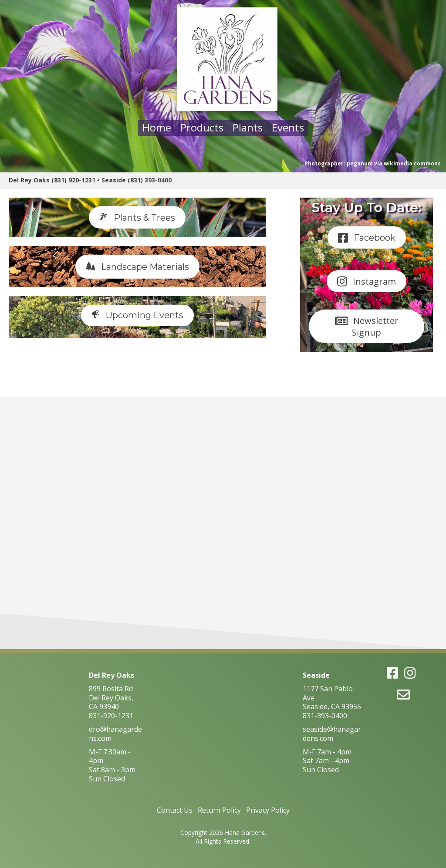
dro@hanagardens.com (115, 734)
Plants (248, 127)
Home (157, 127)
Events (288, 127)
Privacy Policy (268, 810)
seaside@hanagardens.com (332, 734)
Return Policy (219, 810)
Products (202, 127)
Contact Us (175, 810)
